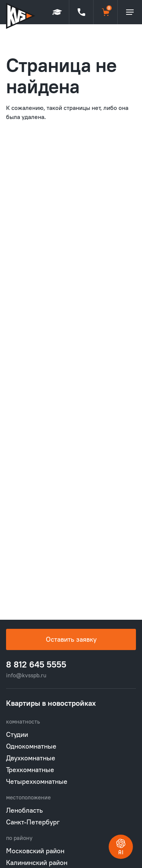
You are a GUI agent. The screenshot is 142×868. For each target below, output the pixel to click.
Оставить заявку (71, 639)
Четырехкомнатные (37, 781)
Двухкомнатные (31, 758)
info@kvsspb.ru (26, 675)
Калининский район (37, 863)
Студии (17, 734)
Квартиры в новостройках (51, 703)
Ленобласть (24, 810)
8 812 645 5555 (36, 664)
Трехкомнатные (30, 770)
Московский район (35, 851)
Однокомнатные (31, 746)
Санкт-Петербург (33, 822)
